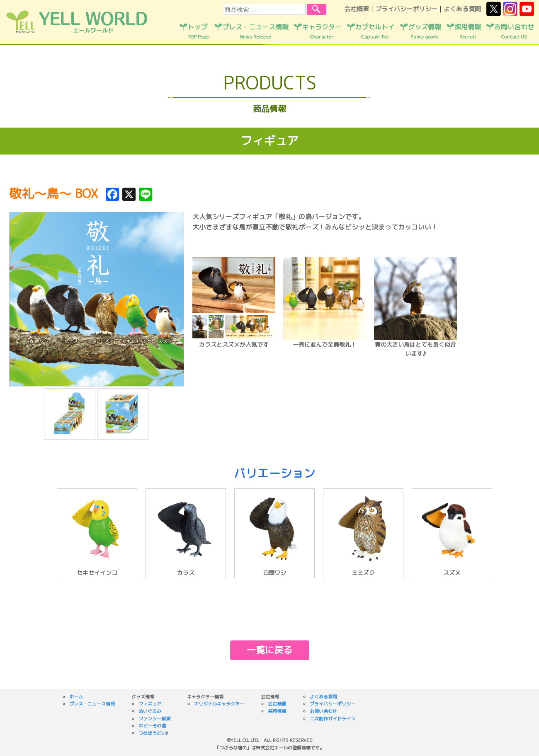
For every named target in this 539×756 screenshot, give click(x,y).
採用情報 (468, 31)
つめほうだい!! (153, 733)
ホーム (76, 697)
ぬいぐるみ (150, 711)
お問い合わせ (514, 31)
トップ (198, 31)
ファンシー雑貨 (154, 719)
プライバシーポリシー (406, 9)
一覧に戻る (269, 650)
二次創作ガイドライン (333, 719)
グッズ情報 (425, 31)
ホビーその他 (152, 726)
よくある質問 (462, 9)
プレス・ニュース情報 (255, 31)
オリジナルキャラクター (219, 704)
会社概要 (357, 9)
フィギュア (150, 704)
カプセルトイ (375, 31)
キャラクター (322, 31)
